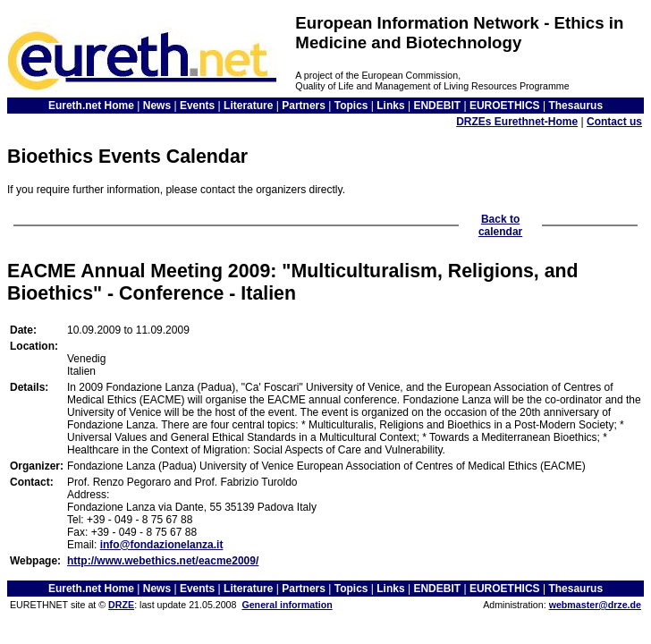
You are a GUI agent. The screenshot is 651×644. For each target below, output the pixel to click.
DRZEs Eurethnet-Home (517, 122)
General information (287, 605)
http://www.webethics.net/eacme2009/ (163, 561)
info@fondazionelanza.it (162, 545)
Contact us (614, 122)
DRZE (121, 605)
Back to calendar (500, 225)
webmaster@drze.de (595, 605)
